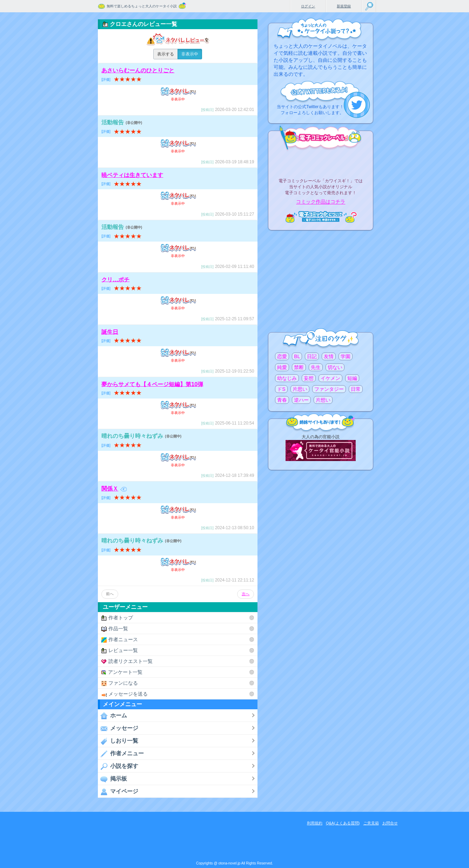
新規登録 (344, 6)
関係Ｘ (114, 489)
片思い (300, 389)
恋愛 (282, 356)
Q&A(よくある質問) (343, 823)
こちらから (357, 105)
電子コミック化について (321, 217)
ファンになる (120, 683)
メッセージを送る (125, 694)
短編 (352, 378)
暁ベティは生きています (132, 175)
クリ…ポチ (115, 279)
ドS (281, 389)
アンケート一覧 (122, 672)
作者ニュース (120, 640)
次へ (246, 594)
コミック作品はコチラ (321, 202)
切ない (335, 367)
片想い (323, 400)
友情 (329, 356)
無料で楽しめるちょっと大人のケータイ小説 (142, 6)
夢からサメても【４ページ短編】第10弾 (152, 384)
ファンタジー (329, 389)
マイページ (118, 791)
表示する (166, 54)
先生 (316, 367)
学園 (346, 356)
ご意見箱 (371, 823)
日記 (312, 356)
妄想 (309, 378)
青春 (282, 400)
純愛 (282, 367)
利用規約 (315, 823)
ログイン (308, 6)
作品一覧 (115, 629)
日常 (356, 389)
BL (297, 356)
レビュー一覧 (120, 650)
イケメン (330, 378)
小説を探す (118, 766)
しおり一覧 (118, 741)
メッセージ (118, 728)
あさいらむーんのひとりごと (138, 70)
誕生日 (110, 332)
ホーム (112, 716)
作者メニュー (121, 754)
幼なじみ (287, 378)
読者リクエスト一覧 (127, 661)
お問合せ (390, 823)
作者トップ (117, 618)
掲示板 (112, 779)
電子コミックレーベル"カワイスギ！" (321, 162)
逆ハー (301, 400)
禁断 (299, 367)
